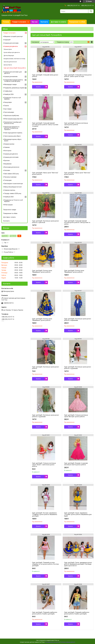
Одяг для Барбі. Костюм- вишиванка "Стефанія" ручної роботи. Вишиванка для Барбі (45, 514)
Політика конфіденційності (68, 642)
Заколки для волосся (10, 62)
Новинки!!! (7, 40)
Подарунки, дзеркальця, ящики (14, 88)
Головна (6, 22)
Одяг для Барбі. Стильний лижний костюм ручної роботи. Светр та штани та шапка (45, 125)
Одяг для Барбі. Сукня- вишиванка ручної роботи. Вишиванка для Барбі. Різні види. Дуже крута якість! (78, 564)
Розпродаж (8, 180)
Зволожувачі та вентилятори (13, 184)
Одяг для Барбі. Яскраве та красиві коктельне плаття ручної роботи (76, 464)
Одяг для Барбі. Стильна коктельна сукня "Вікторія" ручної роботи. (76, 416)
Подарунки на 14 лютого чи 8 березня (13, 201)
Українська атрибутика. (12, 115)
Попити (6, 106)
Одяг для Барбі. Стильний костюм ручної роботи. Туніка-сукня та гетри (78, 76)
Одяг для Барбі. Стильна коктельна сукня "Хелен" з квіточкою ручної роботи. (44, 465)
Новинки (7, 147)
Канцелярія (8, 102)
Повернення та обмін (77, 22)
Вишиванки (8, 164)
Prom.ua (57, 640)
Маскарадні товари (10, 84)
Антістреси (8, 151)
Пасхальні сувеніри (10, 177)
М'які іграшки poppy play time (13, 119)
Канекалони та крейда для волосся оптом (13, 123)
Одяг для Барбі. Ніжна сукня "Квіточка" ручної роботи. (45, 173)
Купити (38, 87)
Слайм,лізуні (8, 91)
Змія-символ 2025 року (11, 174)
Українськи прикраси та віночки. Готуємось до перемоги (12, 128)
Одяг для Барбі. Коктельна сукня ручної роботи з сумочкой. (45, 222)
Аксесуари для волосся (12, 167)
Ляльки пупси (8, 49)
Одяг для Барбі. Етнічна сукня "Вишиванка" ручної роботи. (42, 271)
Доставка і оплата (9, 217)
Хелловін (7, 170)
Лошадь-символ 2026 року (13, 193)
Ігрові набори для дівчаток (12, 52)
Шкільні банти (8, 65)
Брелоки (7, 160)
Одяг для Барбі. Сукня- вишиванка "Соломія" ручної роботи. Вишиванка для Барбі (78, 514)
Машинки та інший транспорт (13, 36)
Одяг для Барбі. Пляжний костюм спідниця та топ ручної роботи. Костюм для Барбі (45, 564)
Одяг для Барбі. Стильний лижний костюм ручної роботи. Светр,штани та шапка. (77, 222)
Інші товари (8, 109)
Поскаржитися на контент (52, 642)
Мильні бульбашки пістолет (13, 187)
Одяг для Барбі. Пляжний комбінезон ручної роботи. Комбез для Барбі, (45, 613)
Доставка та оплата (58, 22)
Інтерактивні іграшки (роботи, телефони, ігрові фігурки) (14, 80)
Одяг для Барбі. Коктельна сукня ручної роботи (45, 368)
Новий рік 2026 (9, 94)
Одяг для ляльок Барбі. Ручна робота (15, 68)
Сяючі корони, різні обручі (12, 136)
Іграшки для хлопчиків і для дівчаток (13, 73)
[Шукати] (91, 11)
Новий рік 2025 (9, 197)
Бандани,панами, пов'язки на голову (14, 59)
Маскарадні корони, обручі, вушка (13, 140)
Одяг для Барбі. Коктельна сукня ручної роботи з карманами (78, 320)
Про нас (35, 22)
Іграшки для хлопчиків (11, 43)
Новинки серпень (10, 190)
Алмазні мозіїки (9, 144)
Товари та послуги (19, 22)
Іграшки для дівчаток (11, 46)
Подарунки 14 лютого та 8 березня (12, 98)
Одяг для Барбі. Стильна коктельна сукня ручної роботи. (76, 124)
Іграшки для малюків (11, 77)
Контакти (44, 22)
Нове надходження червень (13, 133)
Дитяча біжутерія (9, 56)
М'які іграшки (8, 205)
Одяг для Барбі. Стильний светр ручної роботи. (45, 76)
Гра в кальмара (9, 112)
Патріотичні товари (10, 210)
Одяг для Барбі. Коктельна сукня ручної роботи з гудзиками (78, 368)
